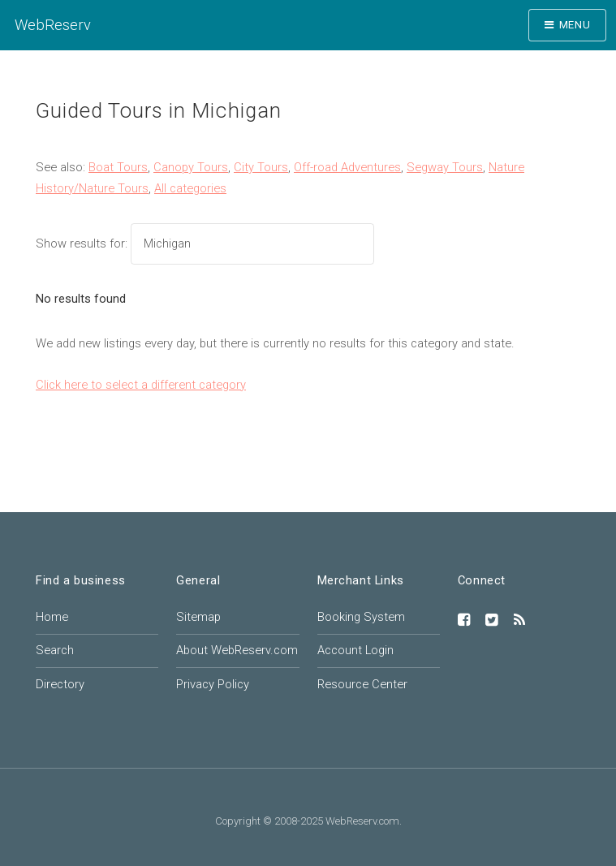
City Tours (261, 167)
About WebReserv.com (237, 650)
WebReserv (53, 25)
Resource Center (362, 684)
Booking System (361, 617)
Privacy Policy (213, 684)
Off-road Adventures (347, 167)
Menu (575, 25)
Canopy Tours (191, 167)
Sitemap (198, 617)
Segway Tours (445, 167)
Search (55, 650)
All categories (190, 188)
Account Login (355, 650)
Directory (60, 684)
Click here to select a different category (141, 385)
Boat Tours (118, 167)
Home (52, 617)
